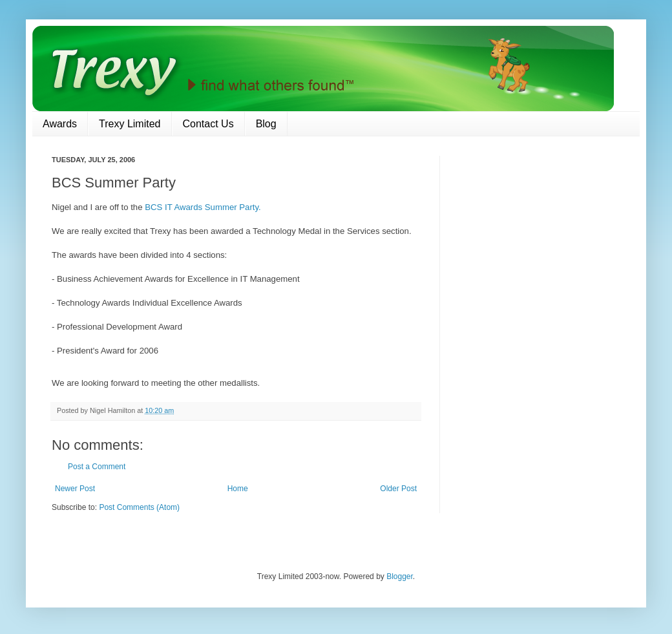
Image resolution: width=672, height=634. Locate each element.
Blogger (400, 576)
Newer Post (75, 489)
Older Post (398, 489)
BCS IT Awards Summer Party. (203, 207)
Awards (60, 124)
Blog (266, 124)
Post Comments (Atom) (139, 507)
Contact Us (208, 124)
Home (238, 489)
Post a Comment (97, 467)
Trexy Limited (130, 124)
